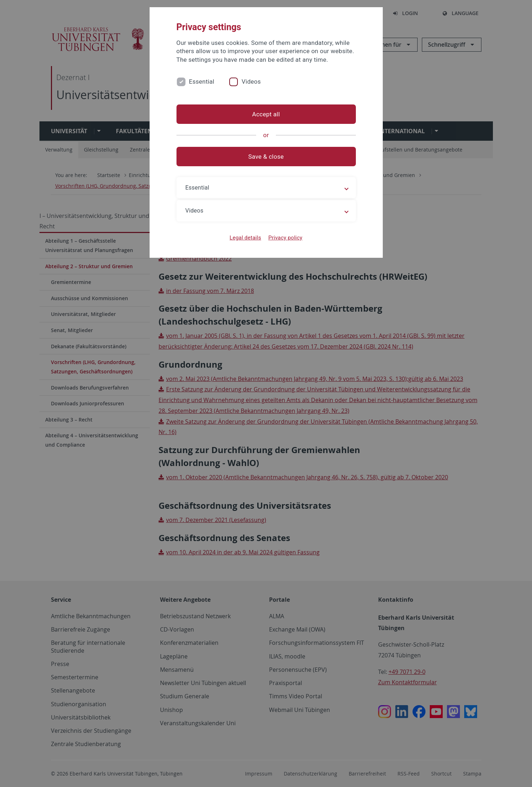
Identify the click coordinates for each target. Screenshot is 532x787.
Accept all (266, 114)
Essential (202, 82)
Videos (251, 82)
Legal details (245, 238)
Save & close (266, 157)
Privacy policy (285, 238)
